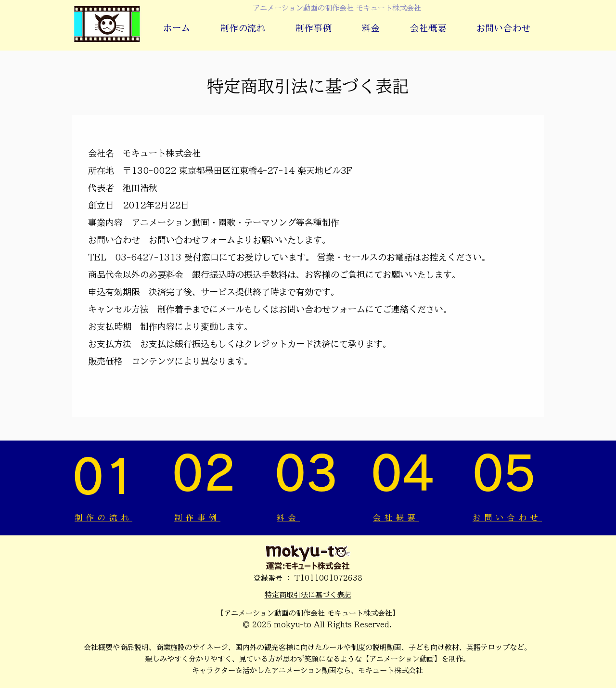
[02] (209, 474)
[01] (107, 477)
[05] (507, 474)
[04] (406, 474)
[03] (308, 474)
